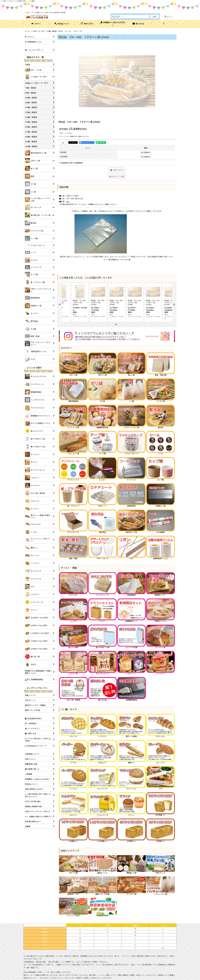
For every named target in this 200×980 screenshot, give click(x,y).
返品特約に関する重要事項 (71, 163)
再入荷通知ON (146, 152)
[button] (164, 24)
